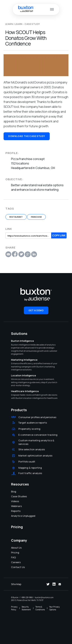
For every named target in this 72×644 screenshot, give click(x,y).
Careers (13, 562)
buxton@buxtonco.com (44, 597)
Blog (13, 491)
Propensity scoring (29, 429)
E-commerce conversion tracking (38, 435)
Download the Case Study (27, 136)
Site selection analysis (32, 449)
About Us (13, 548)
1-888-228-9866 (27, 597)
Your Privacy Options (54, 608)
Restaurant (16, 217)
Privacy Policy (14, 608)
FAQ (13, 557)
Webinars (13, 506)
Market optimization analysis (35, 456)
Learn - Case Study (27, 24)
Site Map (16, 584)
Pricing (13, 552)
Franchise (36, 217)
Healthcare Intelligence (25, 391)
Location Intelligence (24, 375)
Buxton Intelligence (22, 341)
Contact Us (13, 567)
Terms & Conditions (40, 608)
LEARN (9, 24)
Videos (13, 501)
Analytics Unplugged (13, 516)
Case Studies (13, 496)
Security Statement (26, 608)
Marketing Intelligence (24, 360)
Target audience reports (33, 423)
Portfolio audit (27, 462)
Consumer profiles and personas (37, 417)
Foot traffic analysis (30, 473)
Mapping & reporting (30, 468)
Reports (13, 511)
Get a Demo (36, 310)
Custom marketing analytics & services (36, 442)
